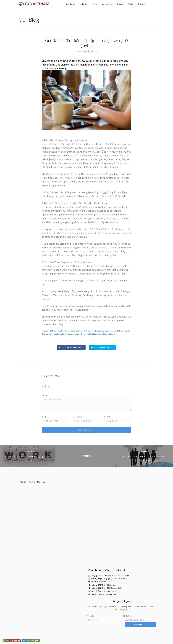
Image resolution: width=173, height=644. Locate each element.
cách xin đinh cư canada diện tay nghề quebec (96, 331)
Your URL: (107, 417)
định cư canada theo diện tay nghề (76, 334)
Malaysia (83, 4)
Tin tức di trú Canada (90, 51)
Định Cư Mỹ (71, 4)
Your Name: (46, 417)
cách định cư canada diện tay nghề (60, 331)
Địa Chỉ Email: (128, 616)
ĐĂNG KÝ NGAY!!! (141, 624)
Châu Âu (120, 4)
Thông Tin (142, 4)
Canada (94, 4)
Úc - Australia (107, 4)
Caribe (131, 4)
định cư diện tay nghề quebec (105, 334)
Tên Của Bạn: (91, 616)
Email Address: (78, 417)
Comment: (45, 395)
